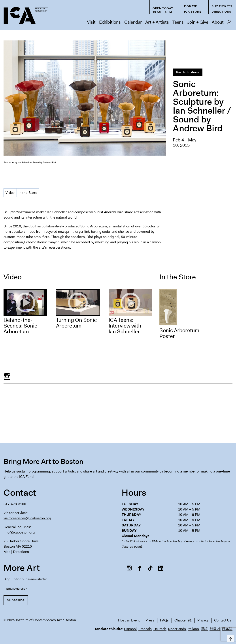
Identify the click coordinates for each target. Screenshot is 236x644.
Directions (221, 12)
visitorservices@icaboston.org (27, 518)
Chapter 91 (183, 620)
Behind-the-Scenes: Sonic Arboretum (20, 326)
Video (10, 193)
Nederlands (177, 629)
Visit (91, 22)
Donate (191, 6)
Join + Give (198, 22)
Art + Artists (157, 22)
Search (229, 23)
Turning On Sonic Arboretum (76, 323)
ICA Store (193, 12)
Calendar (133, 22)
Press (150, 620)
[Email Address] (59, 589)
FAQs (164, 620)
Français (145, 629)
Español (130, 629)
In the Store (28, 193)
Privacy (203, 620)
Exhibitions (110, 22)
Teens (178, 22)
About (218, 22)
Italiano (193, 629)
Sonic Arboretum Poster (179, 333)
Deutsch (160, 629)
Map (7, 552)
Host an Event (129, 620)
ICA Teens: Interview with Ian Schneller (125, 326)
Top (230, 638)
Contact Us (223, 620)
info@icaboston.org (19, 532)
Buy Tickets (222, 6)
